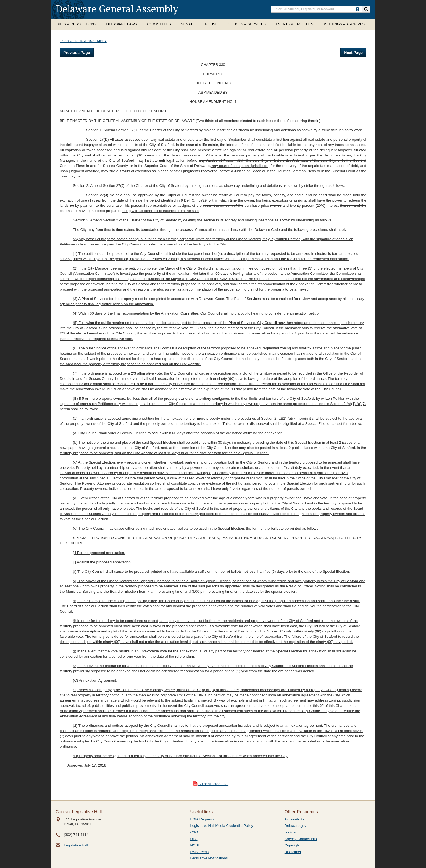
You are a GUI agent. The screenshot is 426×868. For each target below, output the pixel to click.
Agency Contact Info (301, 839)
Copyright (292, 845)
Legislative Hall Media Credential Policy (222, 826)
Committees (159, 24)
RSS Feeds (199, 852)
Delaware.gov (296, 826)
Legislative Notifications (209, 858)
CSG (194, 832)
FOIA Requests (203, 819)
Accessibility (294, 819)
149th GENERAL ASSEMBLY (83, 41)
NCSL (195, 845)
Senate (188, 24)
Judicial (290, 832)
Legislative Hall (76, 845)
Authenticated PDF (213, 784)
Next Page (353, 53)
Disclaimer (293, 852)
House (211, 24)
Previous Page (77, 53)
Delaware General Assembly (117, 9)
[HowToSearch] (357, 9)
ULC (194, 839)
